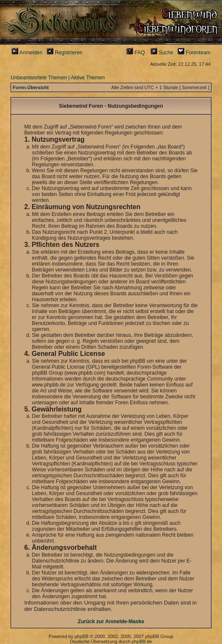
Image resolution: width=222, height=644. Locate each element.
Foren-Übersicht (31, 87)
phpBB (82, 636)
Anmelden (27, 53)
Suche (162, 53)
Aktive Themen (88, 78)
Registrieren (65, 53)
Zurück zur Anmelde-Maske (111, 622)
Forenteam (194, 53)
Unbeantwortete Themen (39, 78)
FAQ (136, 53)
